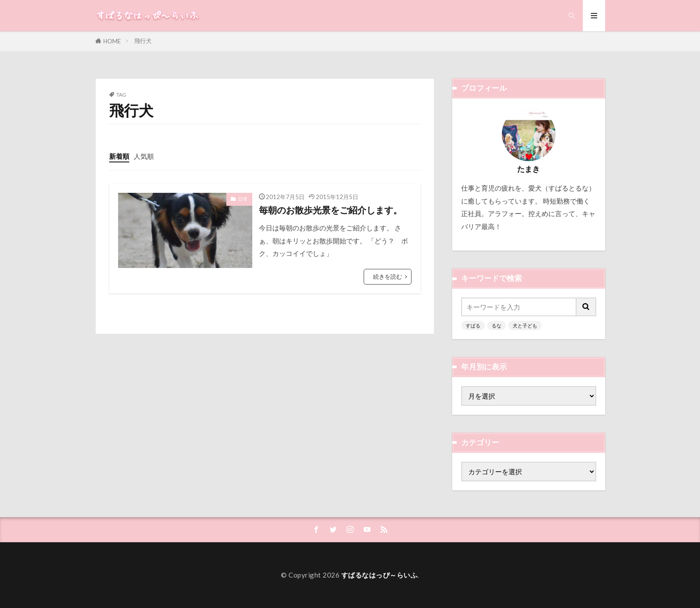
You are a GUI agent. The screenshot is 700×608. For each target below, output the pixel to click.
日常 (243, 199)
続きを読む (388, 276)
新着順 (119, 156)
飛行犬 (143, 41)
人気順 (144, 156)
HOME (112, 41)
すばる (473, 325)
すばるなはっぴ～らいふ (380, 575)
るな (496, 325)
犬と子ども (525, 325)
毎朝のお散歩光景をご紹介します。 (331, 210)
